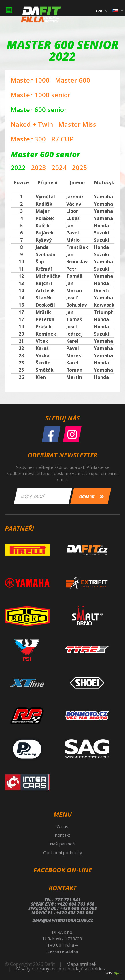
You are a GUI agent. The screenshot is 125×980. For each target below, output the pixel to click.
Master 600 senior (39, 109)
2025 (79, 167)
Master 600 (73, 80)
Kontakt (62, 835)
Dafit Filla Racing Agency (41, 16)
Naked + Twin (32, 124)
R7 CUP (62, 139)
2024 (59, 167)
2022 (18, 167)
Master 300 (28, 139)
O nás (62, 826)
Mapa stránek (81, 964)
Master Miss (77, 124)
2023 (39, 167)
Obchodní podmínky (63, 852)
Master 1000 (30, 80)
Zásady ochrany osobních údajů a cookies (60, 969)
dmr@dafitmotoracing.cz (63, 920)
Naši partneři (62, 844)
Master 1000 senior (41, 95)
